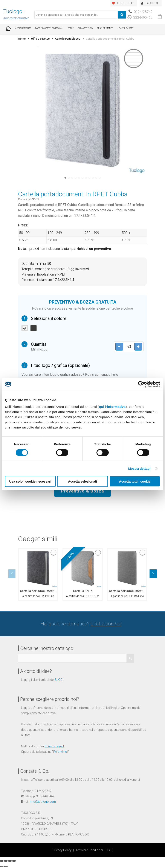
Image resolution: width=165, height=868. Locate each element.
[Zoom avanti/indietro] (14, 861)
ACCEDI (152, 3)
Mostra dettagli (140, 468)
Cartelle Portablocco (68, 39)
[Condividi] (6, 861)
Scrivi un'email (54, 746)
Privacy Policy (62, 850)
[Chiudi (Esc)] (2, 861)
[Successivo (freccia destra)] (6, 866)
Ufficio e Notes (40, 39)
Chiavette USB (85, 28)
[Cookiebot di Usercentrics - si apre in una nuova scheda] (141, 384)
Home (22, 39)
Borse (71, 28)
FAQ (110, 850)
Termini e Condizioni (89, 850)
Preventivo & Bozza (82, 491)
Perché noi (60, 752)
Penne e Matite (105, 28)
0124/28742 (141, 12)
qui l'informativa (112, 407)
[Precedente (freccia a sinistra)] (2, 866)
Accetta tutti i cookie (135, 481)
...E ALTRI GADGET (125, 28)
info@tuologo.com (43, 802)
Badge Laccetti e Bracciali (49, 28)
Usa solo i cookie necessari (30, 481)
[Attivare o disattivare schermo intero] (10, 861)
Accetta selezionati (82, 481)
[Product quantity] (127, 347)
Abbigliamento (23, 28)
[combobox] (76, 15)
